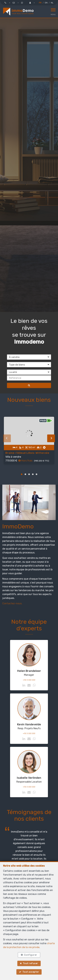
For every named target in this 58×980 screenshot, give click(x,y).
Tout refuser (30, 963)
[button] (29, 372)
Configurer (31, 955)
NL (52, 3)
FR (40, 3)
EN (46, 3)
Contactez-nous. (12, 603)
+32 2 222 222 (29, 680)
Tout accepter (31, 972)
